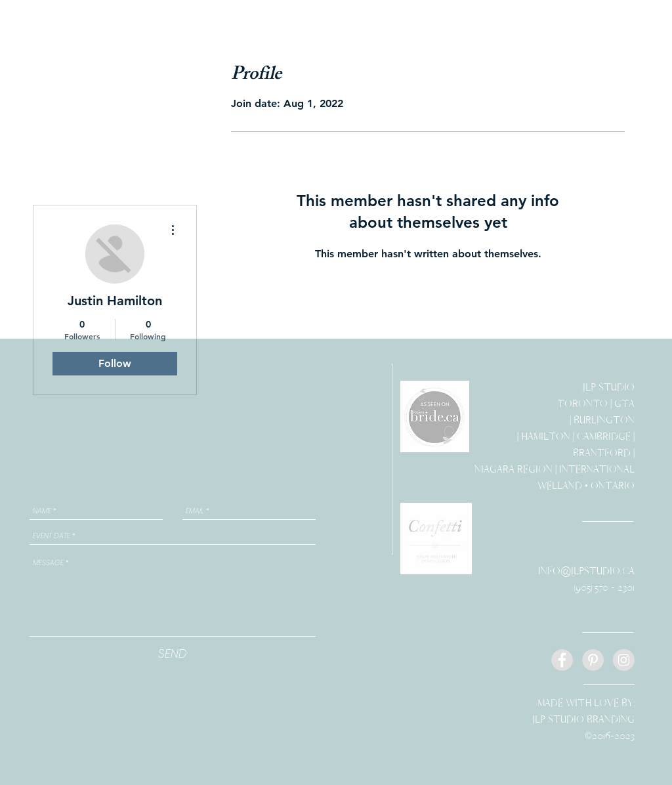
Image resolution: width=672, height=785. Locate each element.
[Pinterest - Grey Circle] (593, 660)
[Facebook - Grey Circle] (562, 660)
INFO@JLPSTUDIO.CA (586, 571)
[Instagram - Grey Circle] (624, 660)
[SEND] (173, 653)
